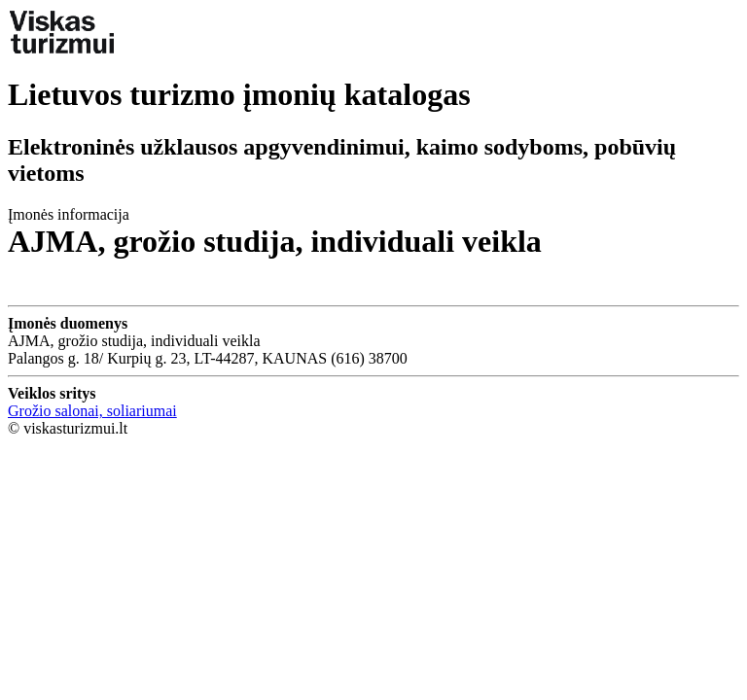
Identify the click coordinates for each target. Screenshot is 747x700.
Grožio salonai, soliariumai (92, 411)
